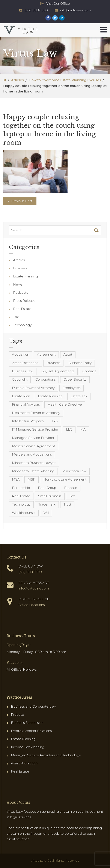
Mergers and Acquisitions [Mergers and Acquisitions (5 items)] (32, 454)
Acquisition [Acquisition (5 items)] (21, 354)
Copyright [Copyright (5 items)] (20, 379)
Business (20, 268)
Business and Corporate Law (33, 706)
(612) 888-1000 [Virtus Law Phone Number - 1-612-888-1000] (36, 10)
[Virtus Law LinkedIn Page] (62, 18)
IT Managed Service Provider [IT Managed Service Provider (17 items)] (35, 429)
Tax (16, 317)
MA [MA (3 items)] (83, 429)
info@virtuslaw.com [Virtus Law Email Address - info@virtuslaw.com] (75, 10)
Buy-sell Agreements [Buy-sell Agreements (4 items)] (58, 371)
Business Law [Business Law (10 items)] (23, 371)
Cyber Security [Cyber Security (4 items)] (75, 379)
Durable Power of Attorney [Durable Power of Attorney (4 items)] (33, 388)
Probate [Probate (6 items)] (71, 488)
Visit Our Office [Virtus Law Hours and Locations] (58, 4)
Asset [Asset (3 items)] (68, 354)
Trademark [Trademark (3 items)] (47, 504)
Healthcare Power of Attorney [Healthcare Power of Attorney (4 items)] (36, 413)
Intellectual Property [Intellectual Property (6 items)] (28, 421)
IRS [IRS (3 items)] (55, 421)
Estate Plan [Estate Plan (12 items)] (21, 396)
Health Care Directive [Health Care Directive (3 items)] (65, 404)
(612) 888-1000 (30, 572)
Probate (17, 715)
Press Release (24, 301)
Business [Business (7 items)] (53, 363)
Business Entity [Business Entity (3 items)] (80, 363)
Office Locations (32, 605)
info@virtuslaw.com (34, 588)
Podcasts (20, 293)
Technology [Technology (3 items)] (21, 504)
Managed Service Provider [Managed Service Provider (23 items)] (33, 438)
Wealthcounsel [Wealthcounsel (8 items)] (24, 513)
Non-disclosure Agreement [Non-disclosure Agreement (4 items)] (65, 479)
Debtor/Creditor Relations (31, 731)
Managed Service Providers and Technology (46, 755)
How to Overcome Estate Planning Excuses (65, 80)
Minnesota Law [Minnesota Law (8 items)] (74, 471)
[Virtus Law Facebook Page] (48, 18)
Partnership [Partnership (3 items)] (21, 488)
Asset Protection (24, 763)
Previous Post (22, 201)
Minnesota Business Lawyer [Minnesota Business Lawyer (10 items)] (34, 463)
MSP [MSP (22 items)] (32, 479)
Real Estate (22, 309)
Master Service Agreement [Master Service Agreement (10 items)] (34, 446)
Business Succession (27, 723)
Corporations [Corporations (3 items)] (45, 379)
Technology (22, 325)
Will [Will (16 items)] (46, 513)
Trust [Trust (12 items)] (67, 504)
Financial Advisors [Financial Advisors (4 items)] (26, 404)
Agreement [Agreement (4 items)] (46, 354)
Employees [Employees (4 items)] (72, 388)
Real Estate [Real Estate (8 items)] (21, 496)
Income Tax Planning (28, 747)
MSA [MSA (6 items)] (16, 479)
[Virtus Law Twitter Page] (55, 18)
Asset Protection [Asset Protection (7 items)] (25, 363)
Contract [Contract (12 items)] (89, 371)
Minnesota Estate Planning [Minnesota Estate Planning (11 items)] (33, 471)
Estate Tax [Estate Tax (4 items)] (79, 396)
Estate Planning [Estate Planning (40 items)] (50, 396)
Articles (17, 80)
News (18, 284)
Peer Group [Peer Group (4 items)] (47, 488)
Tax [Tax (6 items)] (72, 496)
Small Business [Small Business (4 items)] (50, 496)
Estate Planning (25, 276)
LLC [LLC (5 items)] (69, 429)
